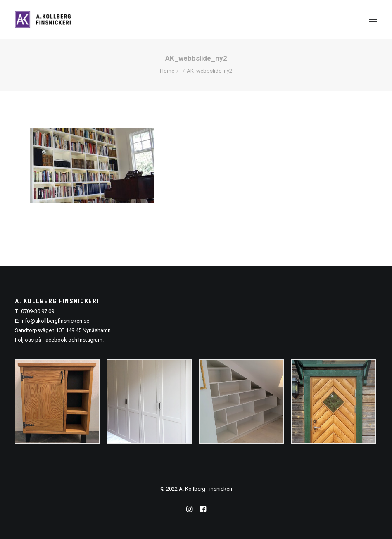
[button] (373, 19)
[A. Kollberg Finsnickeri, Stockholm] (43, 19)
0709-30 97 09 (38, 311)
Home (167, 71)
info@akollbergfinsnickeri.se (55, 321)
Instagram (90, 340)
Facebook (55, 340)
